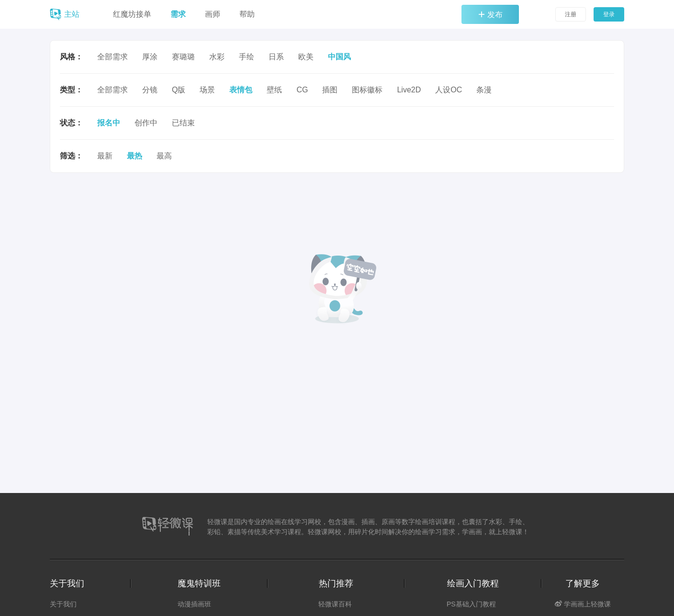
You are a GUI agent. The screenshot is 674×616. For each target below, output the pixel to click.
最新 (105, 156)
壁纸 (274, 90)
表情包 (241, 90)
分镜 (150, 90)
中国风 (339, 57)
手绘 (247, 57)
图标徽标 (367, 90)
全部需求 (112, 57)
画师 (213, 14)
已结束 (183, 123)
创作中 (146, 123)
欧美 (306, 57)
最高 (164, 156)
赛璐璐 (183, 57)
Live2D (409, 90)
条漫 (484, 90)
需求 (178, 14)
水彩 (217, 57)
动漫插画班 (194, 604)
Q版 (179, 90)
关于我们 (63, 604)
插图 (330, 90)
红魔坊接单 (132, 14)
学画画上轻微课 (583, 604)
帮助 (247, 14)
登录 (609, 14)
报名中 (109, 123)
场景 (207, 90)
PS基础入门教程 (471, 604)
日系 (276, 57)
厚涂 (150, 57)
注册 (571, 14)
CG (302, 90)
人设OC (449, 90)
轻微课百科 (335, 604)
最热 (135, 156)
